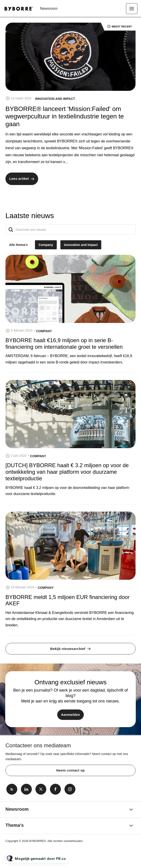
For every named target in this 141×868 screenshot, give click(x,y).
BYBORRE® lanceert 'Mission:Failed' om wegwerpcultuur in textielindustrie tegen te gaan (65, 116)
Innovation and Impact (55, 99)
